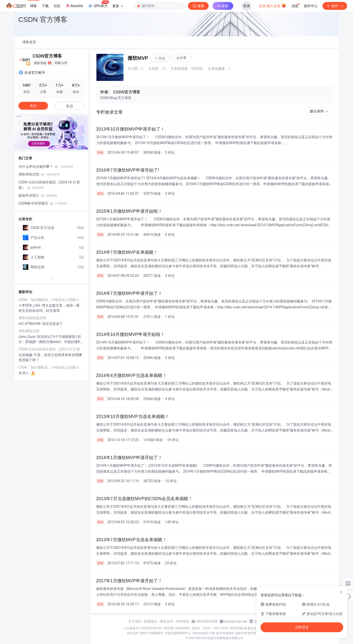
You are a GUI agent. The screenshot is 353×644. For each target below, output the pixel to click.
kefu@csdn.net (236, 621)
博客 (33, 6)
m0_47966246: (30, 324)
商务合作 (167, 621)
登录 (246, 6)
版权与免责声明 (246, 633)
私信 (70, 106)
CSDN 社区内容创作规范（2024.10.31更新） (49, 185)
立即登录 (302, 627)
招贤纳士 (151, 621)
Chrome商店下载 (204, 633)
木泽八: (24, 373)
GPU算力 (99, 4)
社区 (57, 6)
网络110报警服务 (152, 633)
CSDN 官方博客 (43, 20)
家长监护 (133, 633)
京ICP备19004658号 (177, 628)
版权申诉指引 (38, 195)
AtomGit (74, 6)
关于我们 (135, 621)
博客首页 (29, 42)
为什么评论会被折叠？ (46, 166)
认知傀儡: (26, 355)
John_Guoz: (28, 337)
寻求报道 (182, 621)
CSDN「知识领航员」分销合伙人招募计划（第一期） (51, 300)
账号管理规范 (225, 633)
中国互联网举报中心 (178, 633)
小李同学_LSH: (30, 305)
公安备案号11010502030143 (143, 628)
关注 (33, 106)
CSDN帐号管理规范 (43, 203)
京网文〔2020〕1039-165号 (210, 628)
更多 (118, 6)
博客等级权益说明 (32, 318)
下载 (45, 6)
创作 (335, 6)
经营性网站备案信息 (243, 628)
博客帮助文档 (39, 174)
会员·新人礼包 (272, 5)
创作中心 (311, 6)
